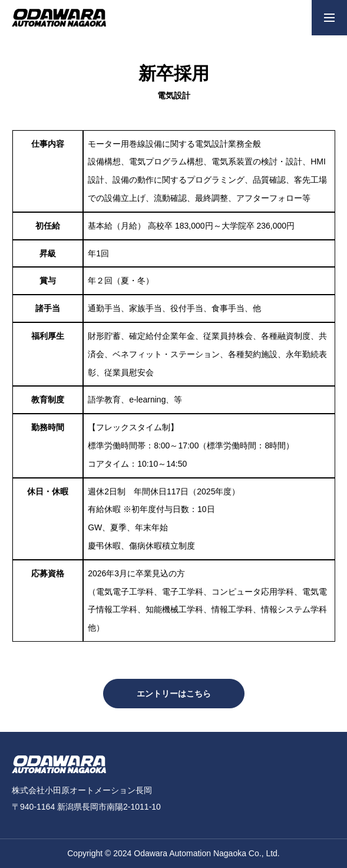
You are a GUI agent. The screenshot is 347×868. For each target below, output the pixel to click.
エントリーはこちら (174, 694)
